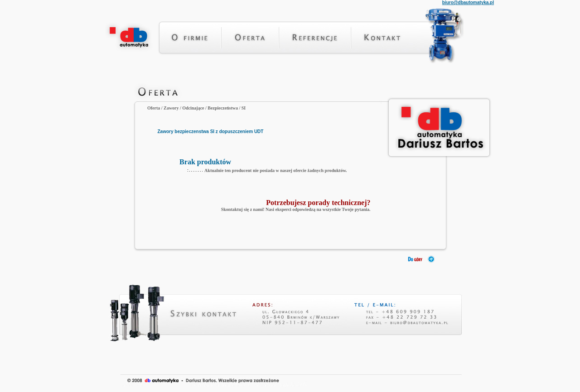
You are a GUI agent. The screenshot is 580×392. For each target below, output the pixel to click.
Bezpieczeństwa (223, 108)
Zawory (171, 108)
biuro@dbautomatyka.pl (468, 2)
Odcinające (193, 108)
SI (244, 108)
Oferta (154, 108)
